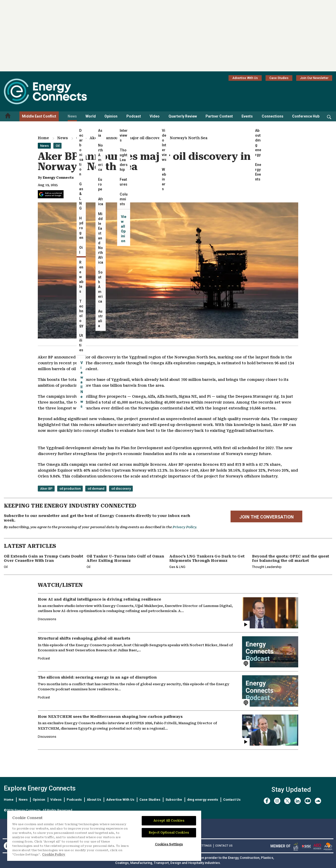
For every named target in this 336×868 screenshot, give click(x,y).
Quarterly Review (183, 116)
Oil (79, 138)
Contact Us (232, 800)
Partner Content (219, 116)
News (72, 116)
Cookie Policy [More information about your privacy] (54, 854)
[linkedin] (298, 801)
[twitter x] (287, 801)
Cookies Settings (169, 844)
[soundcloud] (318, 801)
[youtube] (308, 801)
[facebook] (267, 801)
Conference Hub (306, 116)
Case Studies (279, 78)
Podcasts (74, 800)
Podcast (134, 116)
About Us (94, 800)
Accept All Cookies (169, 821)
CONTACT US (224, 846)
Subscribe (174, 800)
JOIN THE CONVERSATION (266, 517)
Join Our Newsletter (314, 78)
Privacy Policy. (185, 527)
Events (247, 116)
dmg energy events (203, 800)
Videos (56, 800)
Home (43, 138)
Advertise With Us (245, 78)
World (91, 116)
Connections (273, 116)
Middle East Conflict (39, 116)
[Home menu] (8, 116)
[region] (104, 836)
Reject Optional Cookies (169, 833)
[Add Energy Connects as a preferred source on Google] (51, 194)
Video (155, 116)
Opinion (111, 116)
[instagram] (277, 801)
